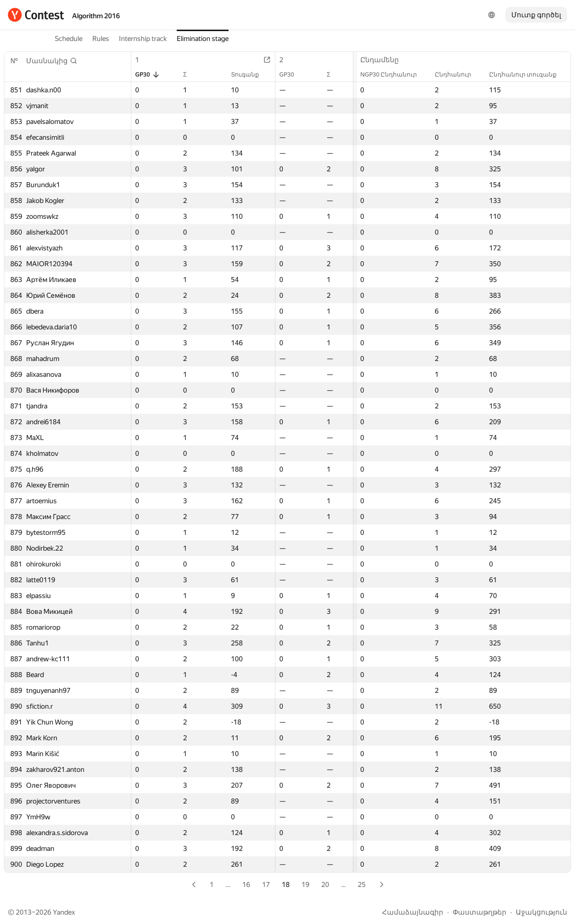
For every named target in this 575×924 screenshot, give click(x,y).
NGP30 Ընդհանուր (394, 75)
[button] (52, 61)
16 (246, 884)
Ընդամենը (384, 60)
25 (362, 884)
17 (266, 884)
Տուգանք (250, 75)
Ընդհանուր (458, 75)
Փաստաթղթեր (479, 912)
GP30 (148, 75)
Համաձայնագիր (413, 912)
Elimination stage (203, 39)
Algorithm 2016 (96, 16)
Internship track (143, 39)
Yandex (64, 912)
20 (325, 884)
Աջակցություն (541, 912)
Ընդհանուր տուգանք (528, 75)
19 (306, 884)
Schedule (69, 39)
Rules (101, 39)
